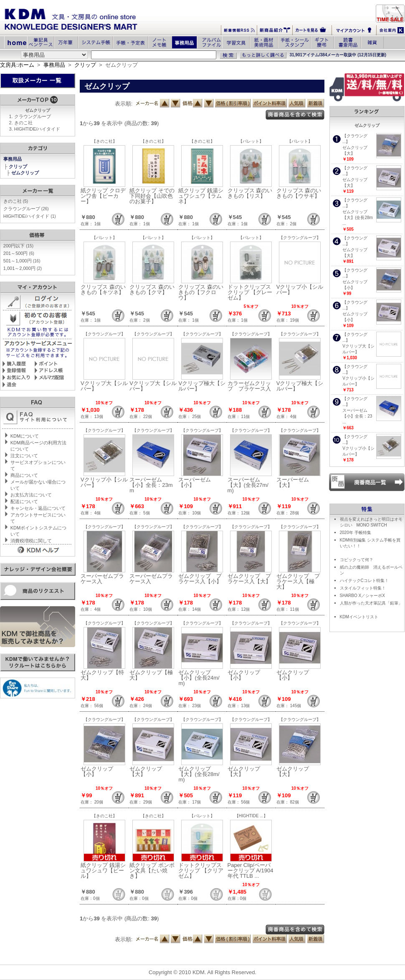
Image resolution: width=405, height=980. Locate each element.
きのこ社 (23, 123)
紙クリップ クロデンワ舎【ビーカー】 (103, 196)
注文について (24, 456)
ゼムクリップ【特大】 (102, 675)
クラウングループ (33, 116)
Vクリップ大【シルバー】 (104, 386)
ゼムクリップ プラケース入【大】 (249, 579)
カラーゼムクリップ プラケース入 (249, 386)
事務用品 (54, 65)
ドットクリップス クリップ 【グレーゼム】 (250, 292)
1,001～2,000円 (23, 268)
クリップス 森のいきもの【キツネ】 (103, 290)
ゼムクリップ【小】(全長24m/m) (199, 678)
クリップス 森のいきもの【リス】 (250, 193)
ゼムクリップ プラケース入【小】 (200, 579)
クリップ (85, 65)
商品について (24, 475)
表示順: (124, 104)
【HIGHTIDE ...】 (251, 816)
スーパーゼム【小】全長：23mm (151, 485)
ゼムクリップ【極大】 (151, 675)
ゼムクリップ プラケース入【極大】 (298, 581)
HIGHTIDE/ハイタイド (37, 129)
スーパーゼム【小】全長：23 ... (357, 416)
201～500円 (19, 253)
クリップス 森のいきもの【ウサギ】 (299, 193)
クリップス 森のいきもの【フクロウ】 (201, 292)
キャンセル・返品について (38, 508)
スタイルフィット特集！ (363, 588)
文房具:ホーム (17, 65)
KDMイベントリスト (359, 617)
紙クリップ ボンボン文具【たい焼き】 (152, 870)
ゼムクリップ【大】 (146, 771)
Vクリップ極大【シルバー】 (202, 386)
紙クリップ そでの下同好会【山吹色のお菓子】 (152, 196)
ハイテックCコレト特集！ (364, 581)
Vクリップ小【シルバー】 (300, 290)
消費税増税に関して (31, 541)
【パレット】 (251, 141)
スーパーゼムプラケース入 (102, 579)
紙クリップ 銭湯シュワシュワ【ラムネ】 (201, 196)
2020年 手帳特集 (356, 533)
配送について (24, 501)
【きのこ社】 (104, 141)
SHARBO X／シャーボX (362, 596)
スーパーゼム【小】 (195, 482)
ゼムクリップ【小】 (244, 675)
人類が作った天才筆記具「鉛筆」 (371, 603)
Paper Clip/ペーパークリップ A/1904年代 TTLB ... (251, 870)
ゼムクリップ (26, 173)
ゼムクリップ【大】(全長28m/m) (199, 774)
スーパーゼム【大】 (293, 482)
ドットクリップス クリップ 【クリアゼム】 (201, 870)
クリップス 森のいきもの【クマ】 (152, 290)
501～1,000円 (22, 261)
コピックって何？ (357, 560)
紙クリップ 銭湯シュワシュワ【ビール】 (103, 870)
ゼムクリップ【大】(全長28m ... (358, 218)
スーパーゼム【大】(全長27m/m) (248, 485)
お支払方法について (31, 495)
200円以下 (18, 246)
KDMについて (25, 436)
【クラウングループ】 (300, 238)
